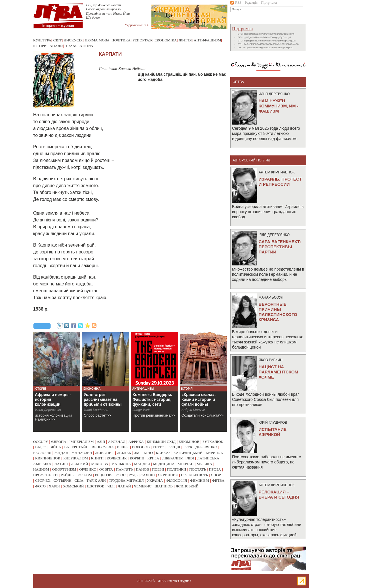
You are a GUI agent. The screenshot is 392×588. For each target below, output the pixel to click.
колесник (117, 458)
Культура (42, 40)
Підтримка (269, 3)
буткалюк (213, 442)
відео (41, 447)
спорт (217, 475)
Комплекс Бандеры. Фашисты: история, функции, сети (152, 399)
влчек (123, 447)
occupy (41, 442)
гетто (159, 447)
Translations (79, 46)
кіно (148, 453)
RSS (236, 3)
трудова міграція (126, 480)
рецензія (104, 475)
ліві (190, 458)
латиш (61, 464)
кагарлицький (188, 453)
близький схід (161, 442)
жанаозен (82, 453)
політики (177, 469)
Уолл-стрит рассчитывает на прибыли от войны (103, 399)
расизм (85, 475)
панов (142, 469)
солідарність (195, 475)
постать (198, 469)
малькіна (121, 464)
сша (79, 480)
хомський (73, 486)
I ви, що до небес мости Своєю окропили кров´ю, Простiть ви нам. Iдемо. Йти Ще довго (108, 11)
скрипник (168, 475)
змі (137, 453)
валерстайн (77, 447)
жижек (124, 453)
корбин (137, 458)
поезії (158, 469)
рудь (133, 475)
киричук (214, 453)
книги (97, 458)
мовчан (185, 464)
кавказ (163, 453)
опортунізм (64, 469)
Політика (121, 40)
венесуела (103, 447)
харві (54, 486)
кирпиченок (48, 458)
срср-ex (43, 480)
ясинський (187, 486)
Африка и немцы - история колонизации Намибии (53, 402)
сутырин (62, 480)
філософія (176, 480)
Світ (58, 40)
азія (101, 442)
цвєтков (96, 486)
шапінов (164, 486)
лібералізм (173, 458)
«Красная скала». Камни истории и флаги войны (199, 399)
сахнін (148, 475)
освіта (106, 469)
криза (153, 458)
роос (121, 475)
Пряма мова (97, 40)
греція (174, 447)
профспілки (45, 475)
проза (215, 469)
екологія (42, 453)
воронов (141, 447)
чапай (124, 486)
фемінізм (199, 480)
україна (155, 480)
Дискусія (73, 40)
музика (204, 464)
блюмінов (189, 442)
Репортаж (143, 40)
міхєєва (100, 464)
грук (188, 447)
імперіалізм (82, 442)
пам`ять (124, 469)
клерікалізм (76, 458)
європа (59, 442)
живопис (105, 453)
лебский (79, 464)
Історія (40, 46)
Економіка (166, 40)
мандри (142, 464)
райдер (67, 475)
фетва (218, 480)
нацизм (41, 469)
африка (136, 442)
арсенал (117, 442)
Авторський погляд (251, 160)
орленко (88, 469)
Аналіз (56, 46)
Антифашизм (207, 40)
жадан (61, 453)
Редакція (251, 3)
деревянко (206, 447)
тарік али (96, 480)
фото (40, 486)
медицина (164, 464)
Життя (185, 40)
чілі (111, 486)
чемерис (143, 486)
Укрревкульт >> (137, 25)
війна (55, 447)
